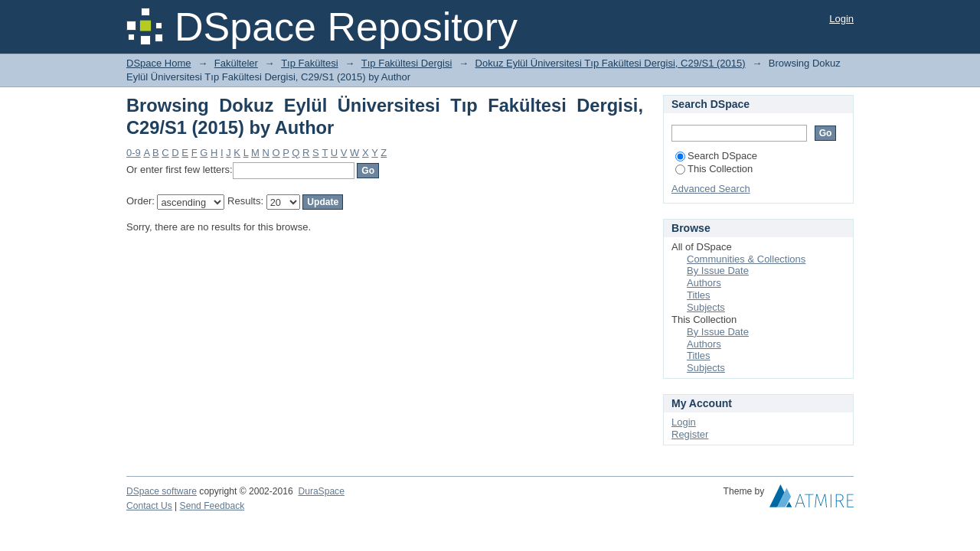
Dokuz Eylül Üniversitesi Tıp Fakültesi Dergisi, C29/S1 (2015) (611, 63)
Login (841, 19)
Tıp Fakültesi (309, 63)
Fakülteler (236, 63)
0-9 (134, 153)
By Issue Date (718, 271)
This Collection (714, 169)
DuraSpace (321, 491)
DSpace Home (159, 63)
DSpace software (162, 491)
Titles (699, 295)
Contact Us (149, 506)
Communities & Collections (746, 259)
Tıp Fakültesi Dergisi (407, 63)
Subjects (706, 307)
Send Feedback (212, 506)
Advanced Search (711, 189)
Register (690, 434)
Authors (704, 283)
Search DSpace (716, 156)
